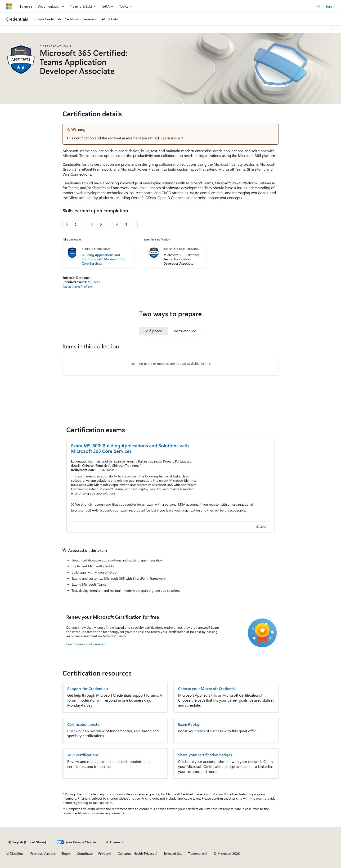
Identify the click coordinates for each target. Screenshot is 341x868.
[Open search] (319, 6)
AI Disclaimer (15, 853)
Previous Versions (43, 853)
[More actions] (331, 29)
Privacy (103, 853)
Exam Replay (189, 724)
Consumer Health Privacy (136, 853)
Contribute (85, 853)
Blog (65, 853)
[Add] (261, 527)
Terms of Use (173, 853)
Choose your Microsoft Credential (207, 689)
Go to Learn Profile (76, 287)
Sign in (330, 6)
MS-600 (94, 282)
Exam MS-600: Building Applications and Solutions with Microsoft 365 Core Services (130, 448)
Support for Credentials (88, 689)
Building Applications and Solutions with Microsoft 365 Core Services (103, 259)
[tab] (153, 331)
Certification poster (84, 724)
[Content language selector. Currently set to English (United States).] (27, 842)
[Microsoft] (9, 6)
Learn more (170, 138)
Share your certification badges (205, 755)
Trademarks (196, 853)
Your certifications (83, 755)
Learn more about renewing (86, 644)
